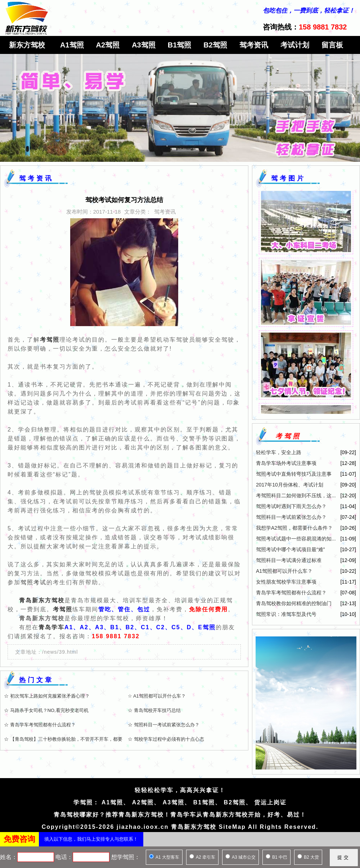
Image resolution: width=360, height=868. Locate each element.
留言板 (332, 45)
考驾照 (63, 609)
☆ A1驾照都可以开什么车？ (157, 696)
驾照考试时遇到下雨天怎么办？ (291, 506)
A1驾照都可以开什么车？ (284, 571)
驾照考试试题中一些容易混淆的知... (296, 539)
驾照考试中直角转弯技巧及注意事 (294, 474)
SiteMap (232, 827)
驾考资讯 (254, 45)
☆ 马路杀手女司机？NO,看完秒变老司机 (46, 710)
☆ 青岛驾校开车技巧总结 (154, 710)
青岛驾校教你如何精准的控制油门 (294, 603)
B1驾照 (180, 45)
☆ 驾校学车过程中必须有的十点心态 (166, 739)
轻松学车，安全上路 (279, 452)
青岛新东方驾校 (42, 600)
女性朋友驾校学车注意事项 (286, 582)
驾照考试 (33, 582)
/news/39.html (60, 652)
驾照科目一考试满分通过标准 (289, 560)
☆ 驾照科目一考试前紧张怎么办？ (164, 725)
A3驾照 (144, 45)
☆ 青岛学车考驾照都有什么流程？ (40, 725)
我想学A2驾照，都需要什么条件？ (294, 528)
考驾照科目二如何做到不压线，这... (296, 495)
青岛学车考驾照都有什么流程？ (291, 593)
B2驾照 (215, 45)
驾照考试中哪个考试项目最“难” (290, 549)
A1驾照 (72, 45)
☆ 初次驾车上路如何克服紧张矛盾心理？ (47, 696)
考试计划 (295, 45)
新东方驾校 (27, 45)
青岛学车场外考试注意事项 (286, 463)
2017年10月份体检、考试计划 (290, 485)
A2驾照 (108, 45)
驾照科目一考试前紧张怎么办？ (291, 517)
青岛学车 (51, 627)
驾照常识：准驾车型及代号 (286, 614)
